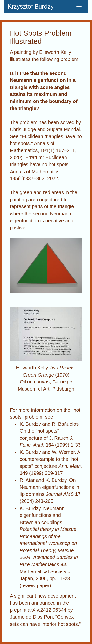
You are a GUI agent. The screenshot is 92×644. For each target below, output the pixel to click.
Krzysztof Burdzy (31, 6)
